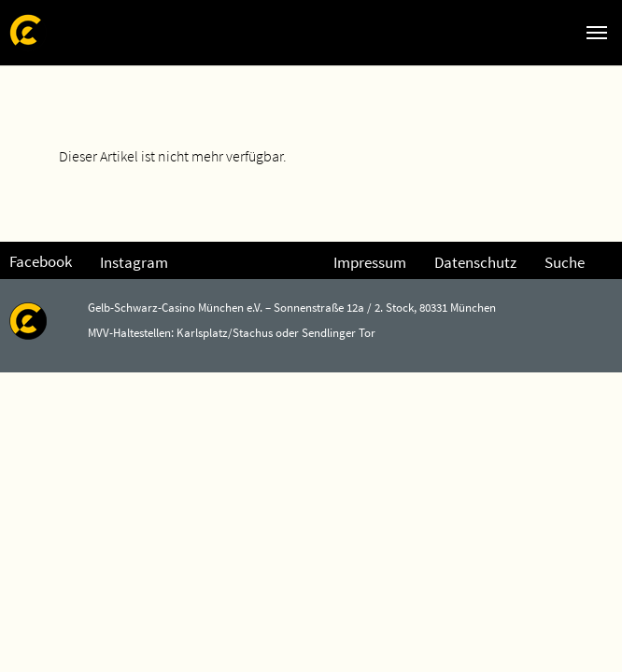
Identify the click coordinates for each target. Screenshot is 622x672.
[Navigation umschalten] (597, 33)
